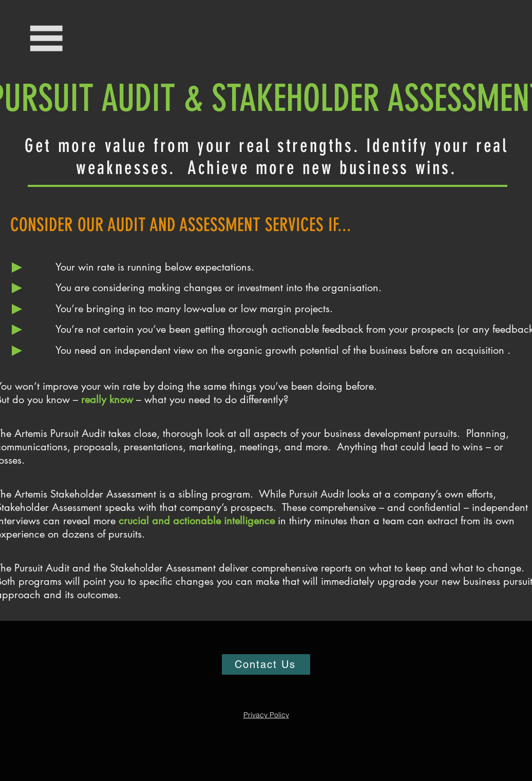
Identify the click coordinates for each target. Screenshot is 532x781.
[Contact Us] (266, 664)
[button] (47, 38)
